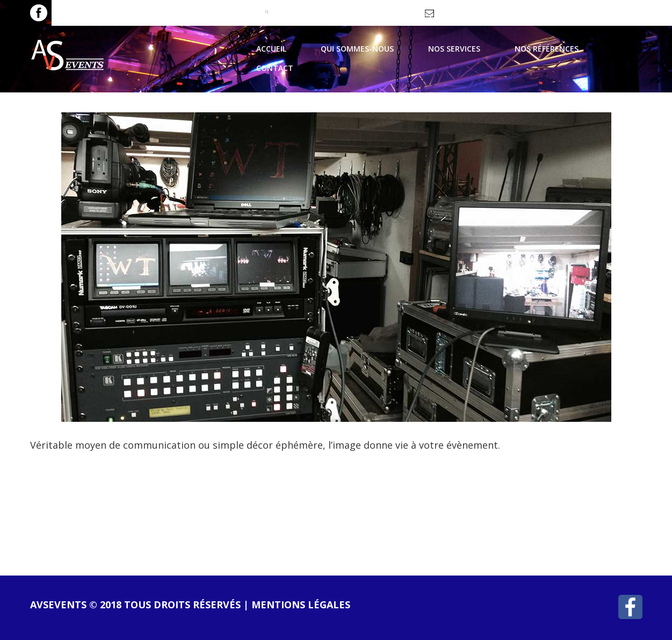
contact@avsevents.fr (473, 17)
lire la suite (78, 499)
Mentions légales (301, 605)
